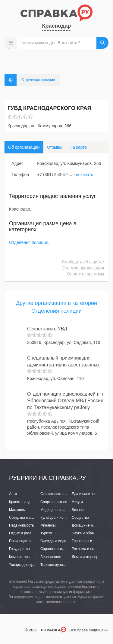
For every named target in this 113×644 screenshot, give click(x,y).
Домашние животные (89, 525)
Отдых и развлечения (27, 533)
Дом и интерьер (85, 557)
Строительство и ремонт (61, 494)
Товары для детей (24, 565)
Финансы (48, 525)
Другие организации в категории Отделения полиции (56, 307)
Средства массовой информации (37, 518)
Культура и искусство (58, 518)
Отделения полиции (29, 242)
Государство (19, 549)
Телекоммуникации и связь (63, 565)
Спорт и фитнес (54, 502)
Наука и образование (89, 533)
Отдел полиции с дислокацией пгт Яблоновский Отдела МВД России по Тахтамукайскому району (65, 401)
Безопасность (52, 557)
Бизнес (78, 510)
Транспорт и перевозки (91, 541)
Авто (13, 494)
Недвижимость (22, 525)
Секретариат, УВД (47, 329)
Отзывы (54, 147)
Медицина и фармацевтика (63, 510)
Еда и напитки (84, 494)
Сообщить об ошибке (83, 262)
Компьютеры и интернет (29, 557)
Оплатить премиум (85, 274)
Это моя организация (83, 268)
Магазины (17, 510)
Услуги (77, 502)
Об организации (24, 147)
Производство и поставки (30, 541)
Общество (80, 518)
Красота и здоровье (26, 502)
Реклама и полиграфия (91, 549)
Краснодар (56, 26)
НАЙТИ (102, 43)
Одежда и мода (53, 541)
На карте (78, 147)
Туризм (46, 533)
